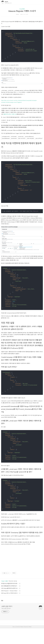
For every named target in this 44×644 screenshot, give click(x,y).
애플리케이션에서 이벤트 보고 (10, 135)
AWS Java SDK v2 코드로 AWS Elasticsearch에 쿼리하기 (10, 609)
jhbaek (6, 2)
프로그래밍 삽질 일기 (6, 624)
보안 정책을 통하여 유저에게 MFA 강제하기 (10, 602)
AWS (7, 597)
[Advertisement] (22, 29)
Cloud (3, 597)
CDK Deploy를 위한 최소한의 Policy (10, 604)
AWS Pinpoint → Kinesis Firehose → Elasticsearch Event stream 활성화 (10, 606)
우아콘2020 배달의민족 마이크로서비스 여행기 (10, 599)
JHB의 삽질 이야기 (7, 622)
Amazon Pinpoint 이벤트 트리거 (22, 11)
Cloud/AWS (22, 9)
